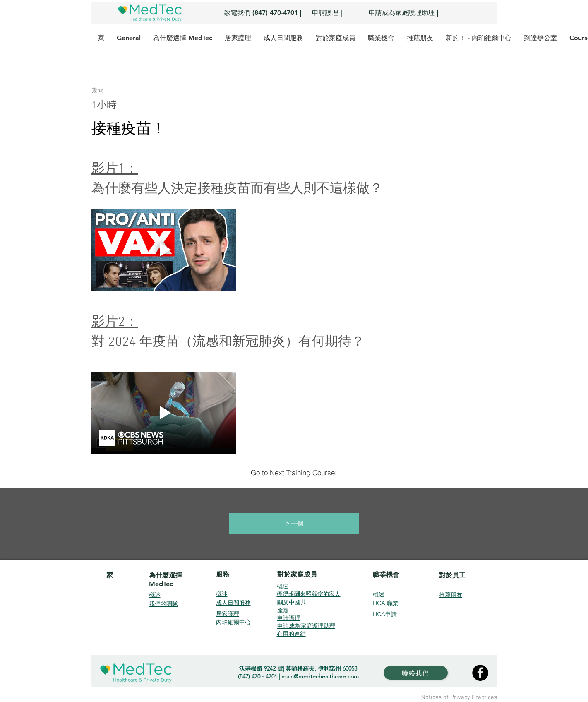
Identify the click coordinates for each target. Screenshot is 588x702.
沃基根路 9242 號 (261, 668)
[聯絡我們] (416, 673)
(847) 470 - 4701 (258, 676)
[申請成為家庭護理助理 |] (404, 13)
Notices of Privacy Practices (459, 697)
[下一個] (294, 524)
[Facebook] (480, 673)
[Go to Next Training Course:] (294, 472)
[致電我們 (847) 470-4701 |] (263, 13)
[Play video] (164, 250)
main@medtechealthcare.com (320, 676)
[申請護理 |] (327, 13)
